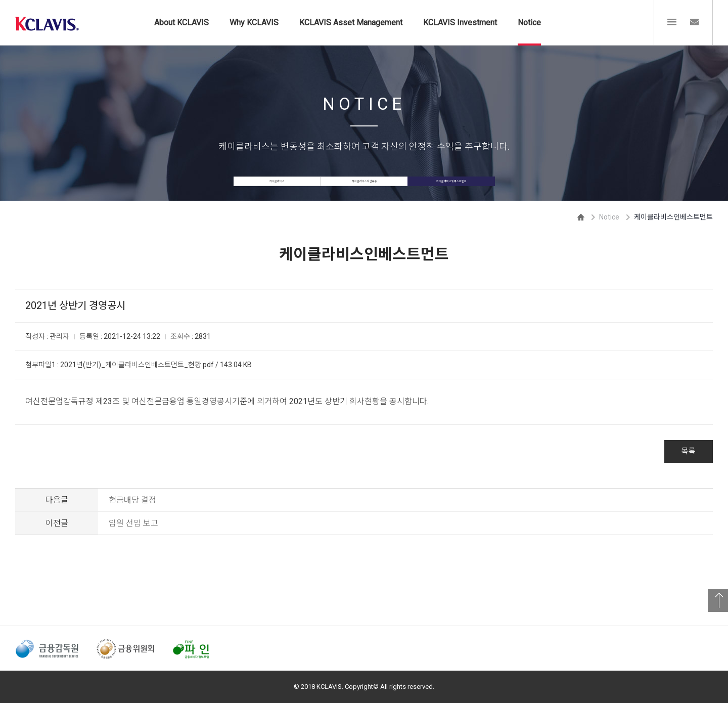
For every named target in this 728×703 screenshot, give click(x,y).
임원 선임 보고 (133, 523)
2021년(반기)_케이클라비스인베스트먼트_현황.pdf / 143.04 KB (156, 365)
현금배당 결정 (132, 500)
